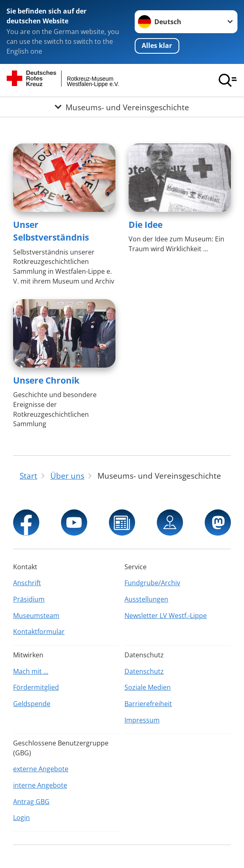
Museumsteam (36, 616)
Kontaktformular (39, 632)
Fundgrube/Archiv (152, 583)
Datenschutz (144, 671)
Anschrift (27, 583)
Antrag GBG (31, 802)
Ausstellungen (146, 599)
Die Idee (146, 225)
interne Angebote (40, 785)
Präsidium (29, 599)
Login (21, 818)
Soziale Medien (148, 687)
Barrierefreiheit (148, 704)
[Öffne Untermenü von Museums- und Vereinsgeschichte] (122, 107)
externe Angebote (41, 769)
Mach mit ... (31, 671)
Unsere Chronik (46, 380)
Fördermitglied (36, 687)
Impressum (142, 720)
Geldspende (32, 704)
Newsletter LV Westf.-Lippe (166, 616)
